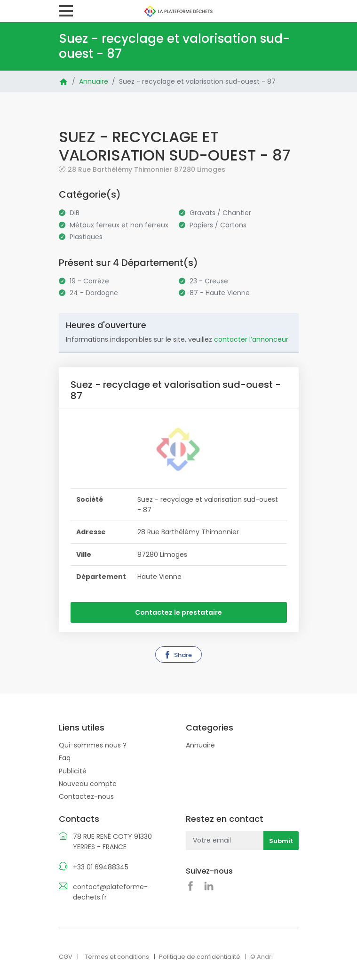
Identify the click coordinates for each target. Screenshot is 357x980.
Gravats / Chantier (220, 213)
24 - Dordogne (94, 293)
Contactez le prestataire (178, 612)
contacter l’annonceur (251, 339)
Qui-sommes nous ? (93, 745)
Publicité (73, 771)
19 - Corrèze (89, 281)
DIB (75, 213)
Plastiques (86, 237)
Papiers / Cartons (218, 225)
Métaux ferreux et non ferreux (119, 225)
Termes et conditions (117, 956)
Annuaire (94, 81)
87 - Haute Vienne (220, 293)
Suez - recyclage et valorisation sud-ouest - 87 (197, 81)
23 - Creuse (209, 281)
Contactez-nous (86, 796)
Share (178, 655)
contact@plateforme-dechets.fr (110, 892)
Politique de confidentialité (200, 956)
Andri (265, 956)
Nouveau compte (88, 783)
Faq (65, 758)
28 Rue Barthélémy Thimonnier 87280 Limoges (147, 169)
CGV (66, 956)
